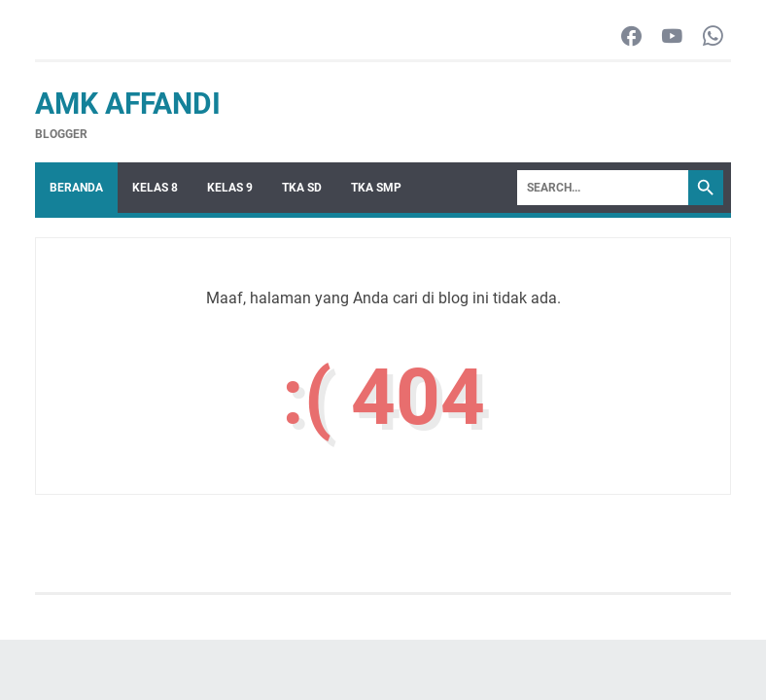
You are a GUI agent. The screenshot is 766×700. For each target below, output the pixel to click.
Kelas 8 (155, 188)
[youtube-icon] (672, 37)
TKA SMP (376, 188)
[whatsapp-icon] (713, 37)
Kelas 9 (230, 188)
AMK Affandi (128, 104)
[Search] (603, 188)
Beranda (76, 188)
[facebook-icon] (631, 37)
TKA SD (302, 188)
